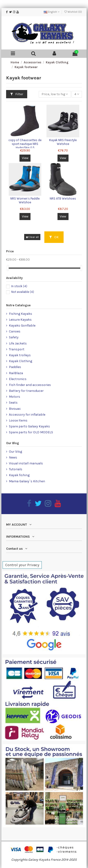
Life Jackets (18, 343)
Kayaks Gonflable (22, 325)
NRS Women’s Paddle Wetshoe (25, 200)
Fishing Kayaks (21, 314)
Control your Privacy (22, 565)
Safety (14, 337)
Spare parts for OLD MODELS (31, 432)
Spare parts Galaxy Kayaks (29, 426)
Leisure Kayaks (20, 320)
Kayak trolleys (20, 355)
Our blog (15, 452)
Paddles (15, 367)
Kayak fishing (19, 475)
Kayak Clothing (21, 361)
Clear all (32, 237)
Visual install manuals (26, 463)
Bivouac (15, 409)
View (25, 158)
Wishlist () (73, 12)
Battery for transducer (26, 391)
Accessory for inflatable (27, 415)
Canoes (15, 331)
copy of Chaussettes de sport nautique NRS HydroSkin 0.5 (25, 144)
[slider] (8, 268)
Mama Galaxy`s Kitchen (27, 481)
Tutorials (16, 469)
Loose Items (18, 420)
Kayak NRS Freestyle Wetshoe (63, 142)
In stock (19, 286)
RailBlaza (16, 373)
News (13, 457)
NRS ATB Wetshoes (63, 199)
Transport (17, 349)
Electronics (18, 379)
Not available (23, 292)
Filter (17, 94)
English (52, 12)
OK (54, 237)
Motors (15, 397)
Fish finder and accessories (30, 385)
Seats (13, 403)
